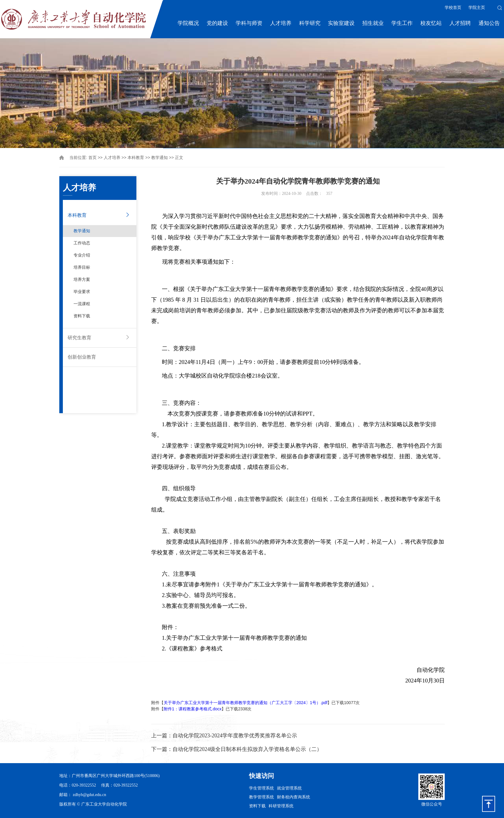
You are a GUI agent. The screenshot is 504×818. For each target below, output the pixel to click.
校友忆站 (431, 23)
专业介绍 (82, 255)
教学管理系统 (261, 797)
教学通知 (160, 158)
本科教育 (136, 158)
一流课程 (82, 304)
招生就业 (373, 23)
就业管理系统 (289, 788)
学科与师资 (249, 23)
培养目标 (82, 267)
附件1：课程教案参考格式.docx (193, 709)
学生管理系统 (261, 788)
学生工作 (402, 23)
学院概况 (188, 23)
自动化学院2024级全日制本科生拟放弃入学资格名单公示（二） (247, 749)
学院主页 (477, 8)
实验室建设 (341, 23)
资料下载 (82, 316)
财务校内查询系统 (294, 797)
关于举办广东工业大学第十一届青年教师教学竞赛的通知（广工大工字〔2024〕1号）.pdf (245, 703)
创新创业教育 (82, 357)
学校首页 (453, 8)
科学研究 (310, 23)
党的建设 (217, 23)
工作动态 (82, 243)
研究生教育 (79, 338)
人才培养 (281, 23)
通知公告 (489, 23)
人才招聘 (460, 23)
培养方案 (82, 280)
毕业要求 (82, 292)
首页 (92, 158)
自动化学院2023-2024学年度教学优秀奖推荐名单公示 (235, 736)
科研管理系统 (281, 806)
